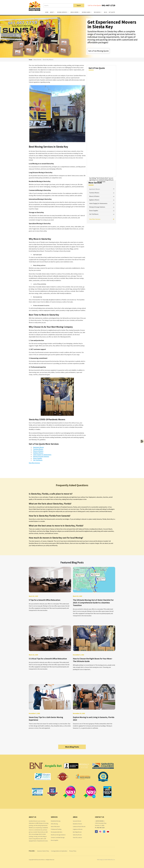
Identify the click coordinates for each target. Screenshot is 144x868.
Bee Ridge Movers (77, 832)
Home (31, 60)
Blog (106, 12)
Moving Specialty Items (57, 832)
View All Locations (77, 838)
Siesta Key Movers (77, 835)
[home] (35, 6)
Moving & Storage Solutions (41, 456)
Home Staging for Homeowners (42, 455)
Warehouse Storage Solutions (58, 835)
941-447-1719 (108, 5)
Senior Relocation (55, 827)
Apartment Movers (39, 447)
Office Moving (54, 824)
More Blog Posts (72, 747)
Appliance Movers (38, 453)
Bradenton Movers (77, 824)
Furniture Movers (38, 449)
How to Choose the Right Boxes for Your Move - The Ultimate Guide (93, 660)
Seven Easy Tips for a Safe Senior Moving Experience (46, 719)
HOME (47, 12)
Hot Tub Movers (38, 460)
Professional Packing (56, 829)
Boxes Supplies (38, 458)
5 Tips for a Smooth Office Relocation (45, 600)
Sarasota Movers (77, 821)
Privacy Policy (73, 851)
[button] (53, 12)
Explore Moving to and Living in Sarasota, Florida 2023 (94, 719)
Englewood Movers (78, 829)
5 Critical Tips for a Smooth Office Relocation (48, 659)
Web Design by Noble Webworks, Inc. (106, 860)
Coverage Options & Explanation (59, 851)
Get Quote (112, 12)
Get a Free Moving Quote (98, 51)
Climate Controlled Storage (58, 838)
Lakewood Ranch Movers (79, 827)
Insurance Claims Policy (43, 851)
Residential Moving (56, 821)
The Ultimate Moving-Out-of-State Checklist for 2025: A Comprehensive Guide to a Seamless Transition (93, 603)
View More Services (34, 463)
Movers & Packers (38, 451)
